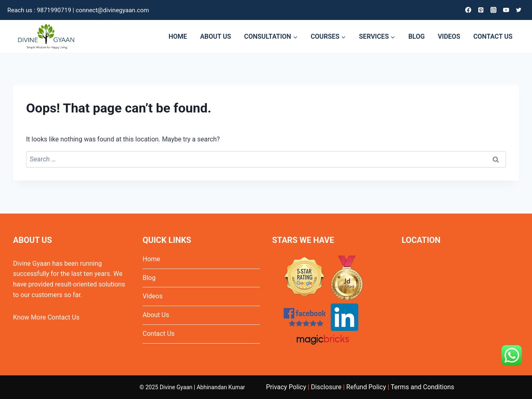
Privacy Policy (286, 387)
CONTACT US (493, 36)
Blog (149, 278)
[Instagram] (494, 10)
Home (151, 259)
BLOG (416, 36)
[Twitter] (519, 10)
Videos (153, 296)
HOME (178, 36)
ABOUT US (215, 36)
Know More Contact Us (46, 317)
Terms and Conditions (422, 387)
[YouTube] (506, 10)
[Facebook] (468, 10)
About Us (156, 315)
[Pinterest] (481, 10)
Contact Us (159, 334)
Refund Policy (366, 387)
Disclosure (326, 387)
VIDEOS (449, 36)
